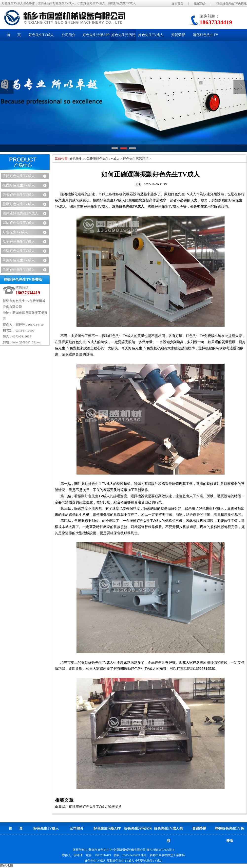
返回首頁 (177, 3)
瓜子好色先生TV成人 (19, 241)
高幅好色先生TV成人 (19, 223)
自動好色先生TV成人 (19, 270)
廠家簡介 (200, 3)
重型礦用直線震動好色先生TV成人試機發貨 (88, 807)
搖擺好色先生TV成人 (19, 185)
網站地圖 (6, 866)
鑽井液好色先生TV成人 (20, 213)
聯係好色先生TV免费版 (232, 3)
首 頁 (14, 35)
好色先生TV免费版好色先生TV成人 (95, 159)
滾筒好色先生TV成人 (19, 176)
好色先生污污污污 (136, 159)
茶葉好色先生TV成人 (19, 260)
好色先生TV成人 (15, 232)
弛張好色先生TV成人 (19, 195)
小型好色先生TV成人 (19, 251)
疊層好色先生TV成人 (19, 204)
